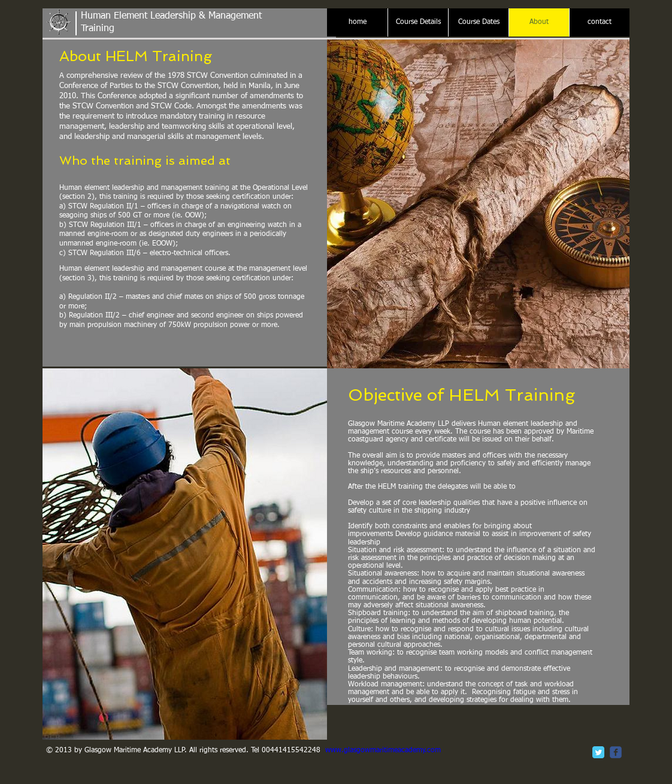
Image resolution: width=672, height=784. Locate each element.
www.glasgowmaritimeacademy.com (383, 750)
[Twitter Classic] (598, 752)
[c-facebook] (616, 752)
